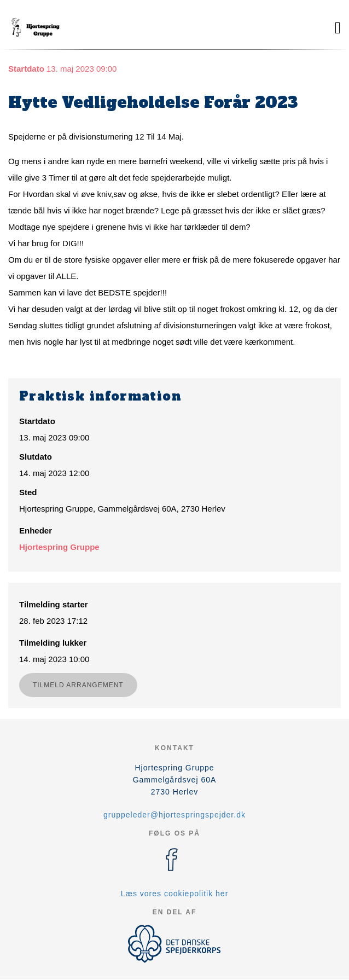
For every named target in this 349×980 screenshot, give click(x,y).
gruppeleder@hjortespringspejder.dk (174, 815)
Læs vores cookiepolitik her (175, 894)
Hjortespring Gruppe (59, 547)
